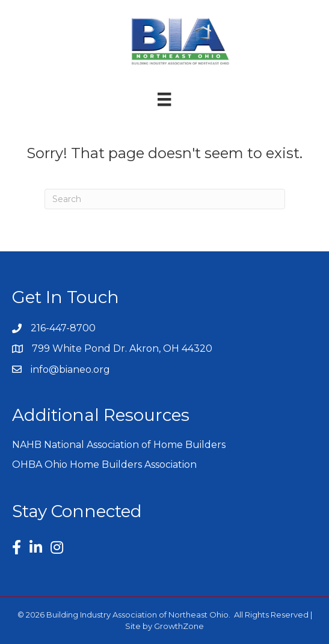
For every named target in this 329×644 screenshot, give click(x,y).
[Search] (165, 199)
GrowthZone (179, 626)
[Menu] (164, 99)
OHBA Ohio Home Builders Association (104, 465)
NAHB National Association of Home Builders (119, 445)
